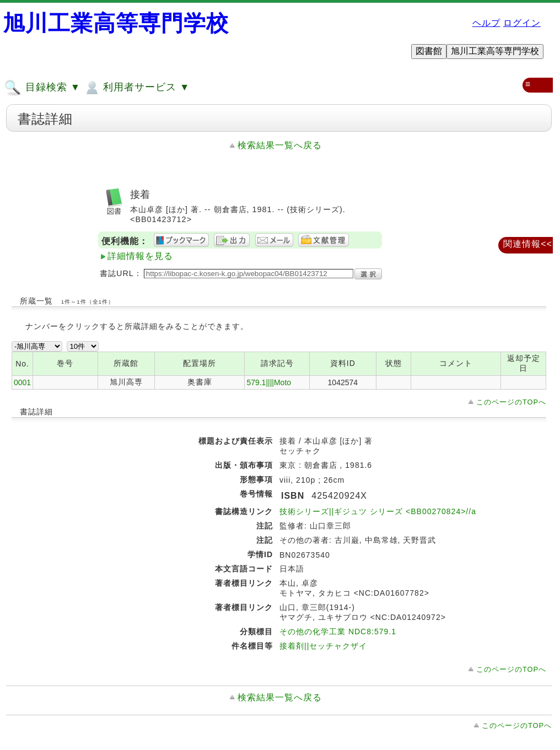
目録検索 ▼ (42, 88)
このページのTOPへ (511, 402)
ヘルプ (486, 23)
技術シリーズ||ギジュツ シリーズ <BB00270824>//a (378, 511)
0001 (22, 382)
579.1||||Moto (269, 382)
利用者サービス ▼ (136, 88)
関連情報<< (528, 244)
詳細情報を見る (140, 256)
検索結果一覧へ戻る (280, 145)
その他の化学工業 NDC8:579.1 (338, 632)
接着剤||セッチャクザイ (323, 646)
